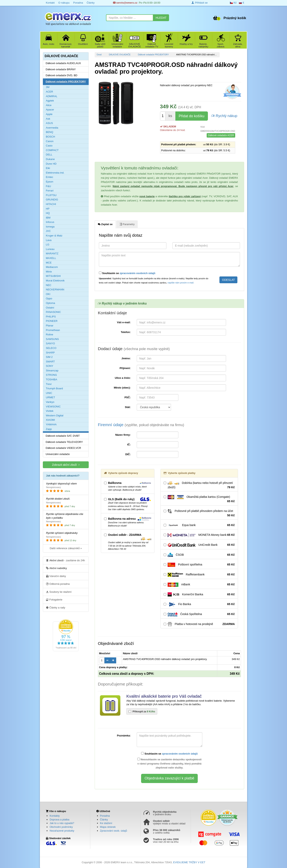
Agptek (50, 101)
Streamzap (52, 371)
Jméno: (126, 358)
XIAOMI (50, 420)
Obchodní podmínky (61, 827)
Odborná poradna (58, 584)
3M (48, 87)
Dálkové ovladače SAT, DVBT (63, 436)
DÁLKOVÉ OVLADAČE (120, 55)
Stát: (128, 407)
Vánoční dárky (56, 576)
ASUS (49, 123)
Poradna (78, 3)
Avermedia (52, 128)
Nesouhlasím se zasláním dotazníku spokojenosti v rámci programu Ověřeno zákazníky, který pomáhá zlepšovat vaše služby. (169, 764)
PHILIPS (51, 317)
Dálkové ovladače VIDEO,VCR (63, 448)
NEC (49, 285)
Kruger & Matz (54, 236)
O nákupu (64, 3)
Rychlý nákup (224, 116)
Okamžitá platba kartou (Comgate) (199, 499)
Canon (50, 141)
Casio (49, 146)
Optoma (50, 303)
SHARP (50, 353)
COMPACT (52, 150)
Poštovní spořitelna (199, 565)
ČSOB (199, 555)
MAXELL (51, 258)
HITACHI (51, 204)
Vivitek (50, 411)
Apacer (50, 110)
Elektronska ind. (55, 173)
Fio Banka (199, 604)
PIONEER (52, 321)
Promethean (53, 330)
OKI (48, 294)
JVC (48, 231)
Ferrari (50, 191)
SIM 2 (49, 357)
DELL (49, 155)
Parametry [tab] (127, 224)
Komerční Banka (199, 595)
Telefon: (126, 332)
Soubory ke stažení (59, 592)
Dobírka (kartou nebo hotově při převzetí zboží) (199, 485)
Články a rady (56, 607)
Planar (50, 326)
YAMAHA (51, 424)
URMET (50, 397)
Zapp (49, 429)
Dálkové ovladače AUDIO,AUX (63, 63)
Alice (49, 105)
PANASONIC (53, 312)
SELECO (51, 348)
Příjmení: (125, 368)
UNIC (49, 393)
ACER (49, 92)
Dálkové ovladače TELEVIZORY (64, 442)
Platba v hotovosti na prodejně (199, 624)
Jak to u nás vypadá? (62, 823)
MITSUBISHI (53, 276)
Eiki (48, 168)
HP (48, 209)
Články (91, 3)
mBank (199, 585)
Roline (50, 334)
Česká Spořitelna (199, 614)
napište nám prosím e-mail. (181, 283)
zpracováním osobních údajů (137, 273)
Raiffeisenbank (199, 575)
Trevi (49, 384)
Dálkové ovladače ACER (221, 135)
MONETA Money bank (199, 535)
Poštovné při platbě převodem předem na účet (199, 513)
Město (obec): (122, 388)
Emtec (50, 177)
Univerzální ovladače (58, 454)
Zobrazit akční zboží (66, 465)
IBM (48, 218)
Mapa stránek (108, 827)
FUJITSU (51, 195)
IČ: (129, 445)
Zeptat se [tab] (105, 224)
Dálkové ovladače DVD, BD (61, 75)
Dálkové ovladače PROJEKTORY (153, 55)
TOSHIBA (52, 379)
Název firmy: (123, 435)
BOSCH (50, 137)
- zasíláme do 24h (65, 560)
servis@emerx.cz (125, 3)
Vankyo (50, 402)
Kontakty (55, 816)
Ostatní (50, 308)
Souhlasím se (127, 273)
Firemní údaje (141, 425)
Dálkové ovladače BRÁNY (61, 69)
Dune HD (51, 164)
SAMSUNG (52, 339)
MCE (49, 263)
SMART (50, 362)
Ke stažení (106, 823)
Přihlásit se (200, 3)
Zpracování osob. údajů (114, 831)
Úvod (99, 55)
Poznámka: (124, 736)
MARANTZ (52, 253)
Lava (49, 240)
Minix (49, 272)
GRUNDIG (52, 200)
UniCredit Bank (199, 545)
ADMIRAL (52, 96)
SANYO (50, 343)
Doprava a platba (59, 820)
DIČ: (128, 454)
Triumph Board (54, 388)
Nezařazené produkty (62, 831)
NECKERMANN (55, 289)
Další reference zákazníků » (66, 548)
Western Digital (55, 415)
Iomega (50, 227)
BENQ (50, 132)
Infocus (50, 222)
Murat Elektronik (55, 281)
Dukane (50, 159)
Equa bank (199, 525)
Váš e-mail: (124, 322)
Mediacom (52, 267)
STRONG (51, 375)
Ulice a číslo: (123, 378)
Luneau (50, 249)
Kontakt (50, 3)
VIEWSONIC (53, 407)
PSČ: (127, 397)
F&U (48, 186)
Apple (49, 114)
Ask (48, 119)
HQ (48, 213)
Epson (50, 182)
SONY (50, 366)
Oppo (49, 298)
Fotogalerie (54, 599)
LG (48, 245)
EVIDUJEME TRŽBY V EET (189, 862)
